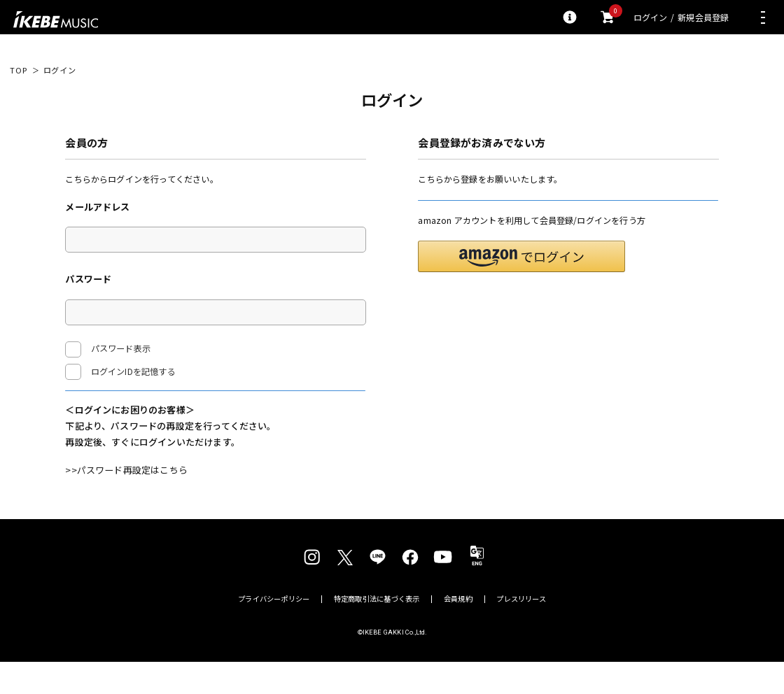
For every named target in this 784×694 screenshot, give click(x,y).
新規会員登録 (703, 17)
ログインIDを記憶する (133, 371)
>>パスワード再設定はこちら (126, 502)
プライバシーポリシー (274, 632)
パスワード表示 (108, 349)
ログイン (651, 17)
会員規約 (458, 632)
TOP (18, 70)
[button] (521, 289)
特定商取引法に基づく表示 (377, 632)
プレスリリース (521, 632)
